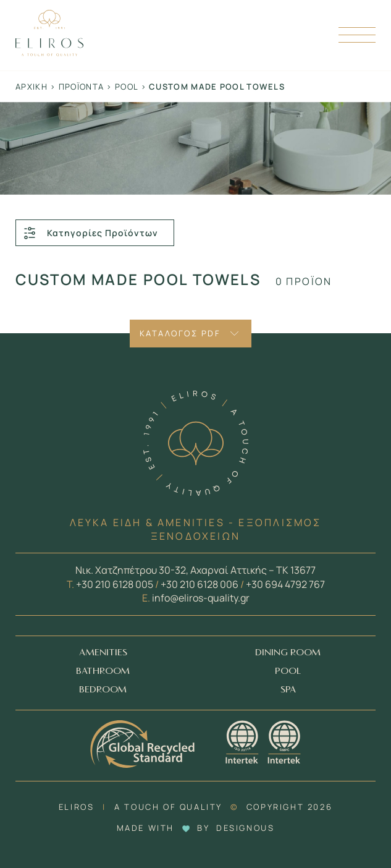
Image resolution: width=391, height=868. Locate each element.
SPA (288, 690)
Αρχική (32, 87)
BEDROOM (103, 690)
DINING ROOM (288, 653)
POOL (288, 671)
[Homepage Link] (49, 53)
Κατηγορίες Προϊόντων (90, 233)
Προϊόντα (81, 87)
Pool (126, 87)
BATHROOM (103, 671)
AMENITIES (103, 653)
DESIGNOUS (245, 828)
